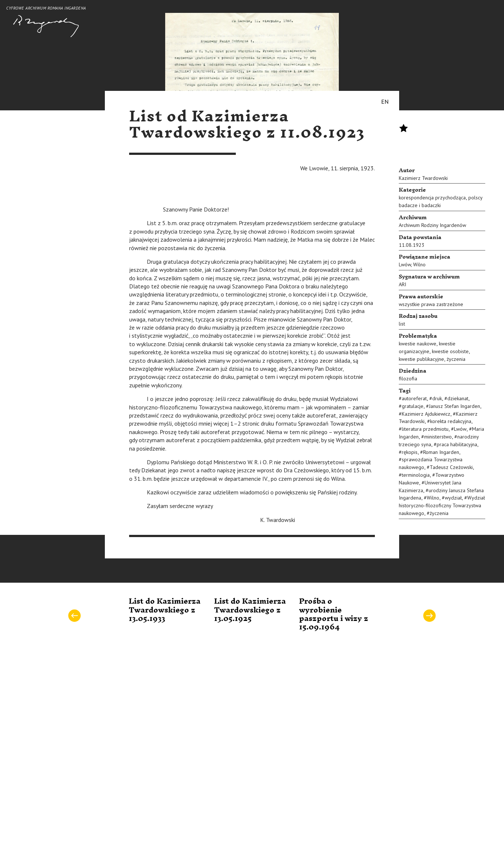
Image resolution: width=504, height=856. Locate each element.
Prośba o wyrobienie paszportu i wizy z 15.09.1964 (334, 614)
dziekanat (458, 398)
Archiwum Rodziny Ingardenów (432, 225)
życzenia (456, 359)
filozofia (408, 379)
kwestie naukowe (418, 344)
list (402, 324)
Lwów (405, 264)
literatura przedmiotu (425, 429)
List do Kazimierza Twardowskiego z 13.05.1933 (165, 610)
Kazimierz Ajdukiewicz (426, 414)
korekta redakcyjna (451, 421)
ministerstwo (438, 437)
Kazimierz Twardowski (423, 178)
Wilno (419, 264)
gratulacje (413, 406)
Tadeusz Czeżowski (451, 467)
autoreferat (414, 398)
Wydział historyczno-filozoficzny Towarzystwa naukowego (442, 505)
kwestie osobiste (450, 351)
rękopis (410, 452)
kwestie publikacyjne (421, 359)
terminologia (416, 475)
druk (437, 398)
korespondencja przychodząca (432, 198)
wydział (453, 498)
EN (385, 102)
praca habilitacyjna (457, 444)
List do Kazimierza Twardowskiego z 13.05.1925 (250, 610)
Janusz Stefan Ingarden (455, 406)
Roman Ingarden (441, 452)
